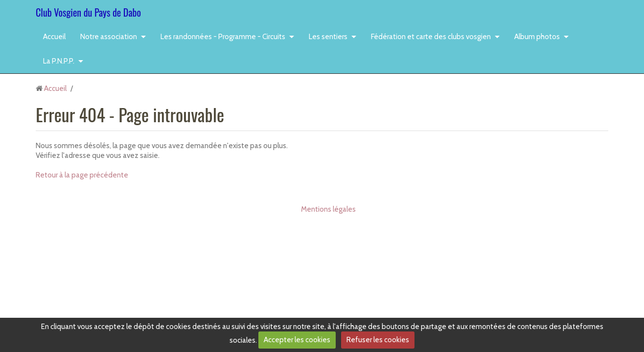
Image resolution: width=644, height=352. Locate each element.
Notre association (109, 37)
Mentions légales (328, 209)
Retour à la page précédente (82, 175)
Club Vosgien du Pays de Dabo (88, 12)
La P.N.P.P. (59, 61)
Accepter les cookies (297, 340)
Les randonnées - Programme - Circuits (223, 37)
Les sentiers (328, 37)
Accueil (54, 37)
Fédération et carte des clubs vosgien (431, 37)
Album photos (537, 37)
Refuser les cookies (378, 340)
